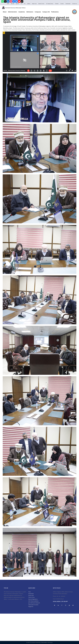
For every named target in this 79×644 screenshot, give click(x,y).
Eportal (17, 4)
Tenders (57, 4)
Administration (12, 12)
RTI (21, 4)
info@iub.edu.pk (60, 599)
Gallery (29, 4)
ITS (25, 4)
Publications (55, 12)
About (5, 12)
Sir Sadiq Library (50, 4)
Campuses (38, 12)
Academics (22, 12)
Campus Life (46, 12)
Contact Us (75, 4)
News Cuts (34, 4)
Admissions (30, 12)
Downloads (68, 4)
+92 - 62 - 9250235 (61, 596)
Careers (62, 4)
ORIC (8, 4)
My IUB (12, 4)
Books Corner (41, 4)
